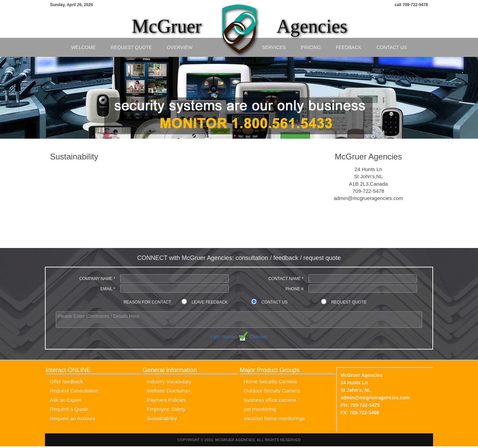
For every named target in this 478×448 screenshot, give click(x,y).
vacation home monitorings (274, 418)
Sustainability (162, 418)
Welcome (83, 47)
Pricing (311, 47)
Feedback (348, 47)
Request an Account (73, 418)
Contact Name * (286, 279)
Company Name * (97, 279)
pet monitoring (260, 409)
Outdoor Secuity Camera (272, 391)
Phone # (295, 289)
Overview (180, 47)
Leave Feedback (210, 302)
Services (274, 47)
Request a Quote (69, 409)
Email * (108, 289)
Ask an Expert (66, 400)
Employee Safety (166, 409)
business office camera (270, 400)
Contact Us (392, 47)
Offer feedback (66, 381)
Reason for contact (147, 302)
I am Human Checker (239, 337)
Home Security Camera (270, 381)
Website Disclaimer (169, 391)
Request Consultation (74, 391)
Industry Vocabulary (169, 381)
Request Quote (131, 47)
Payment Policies (166, 400)
